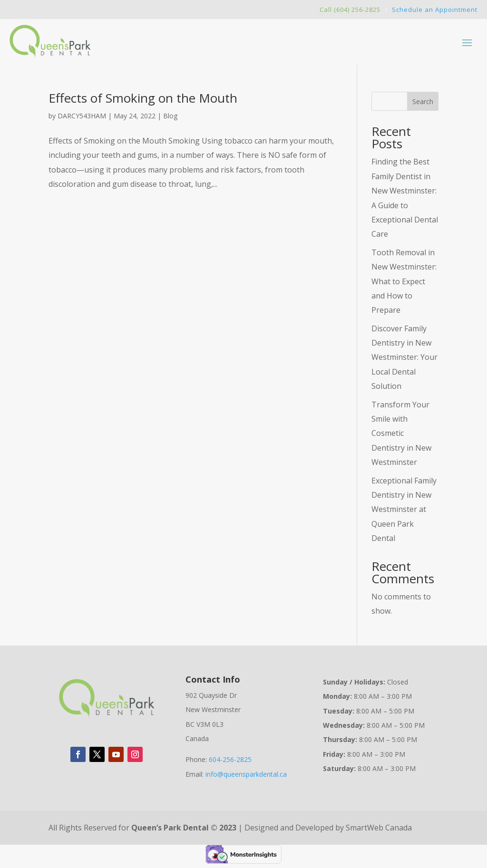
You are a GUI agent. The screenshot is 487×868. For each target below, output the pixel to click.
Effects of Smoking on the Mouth (143, 98)
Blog (170, 116)
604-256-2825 (230, 759)
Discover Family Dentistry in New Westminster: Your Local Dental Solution (404, 357)
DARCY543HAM (82, 116)
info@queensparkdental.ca (246, 774)
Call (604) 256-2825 (350, 10)
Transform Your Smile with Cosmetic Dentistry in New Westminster (401, 434)
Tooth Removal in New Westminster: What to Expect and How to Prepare (404, 281)
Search (423, 101)
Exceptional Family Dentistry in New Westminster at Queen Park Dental (404, 510)
